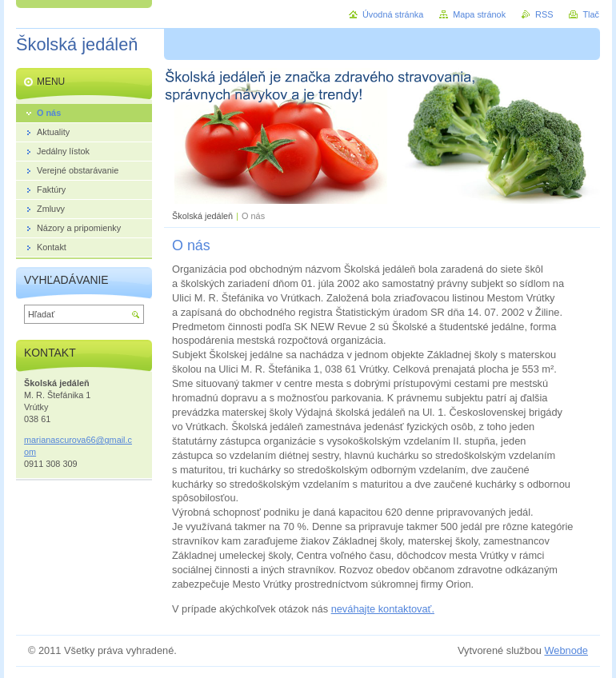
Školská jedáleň (202, 216)
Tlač (591, 14)
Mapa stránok (479, 14)
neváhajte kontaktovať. (383, 609)
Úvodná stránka (393, 14)
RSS (544, 14)
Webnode (566, 650)
